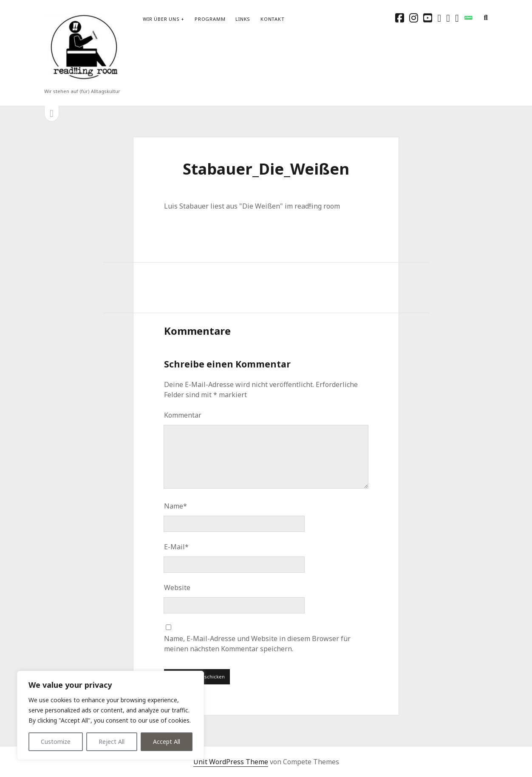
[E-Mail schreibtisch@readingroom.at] (448, 18)
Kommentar (183, 415)
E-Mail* (176, 547)
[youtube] (428, 18)
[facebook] (400, 18)
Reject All (112, 742)
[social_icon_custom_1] (468, 18)
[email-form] (457, 18)
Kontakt (272, 19)
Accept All (167, 742)
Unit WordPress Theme (231, 762)
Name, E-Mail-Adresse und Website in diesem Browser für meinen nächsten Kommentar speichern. (257, 644)
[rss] (439, 18)
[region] (110, 715)
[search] (486, 18)
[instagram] (414, 18)
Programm (210, 19)
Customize (56, 742)
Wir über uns (161, 19)
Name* (175, 506)
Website (177, 588)
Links (243, 19)
